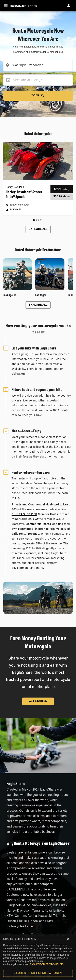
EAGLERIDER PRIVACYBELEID (47, 965)
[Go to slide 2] (37, 220)
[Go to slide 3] (41, 220)
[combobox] (38, 65)
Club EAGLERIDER (24, 515)
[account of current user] (69, 6)
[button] (38, 179)
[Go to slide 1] (34, 220)
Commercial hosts (38, 524)
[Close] (68, 939)
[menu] (6, 6)
